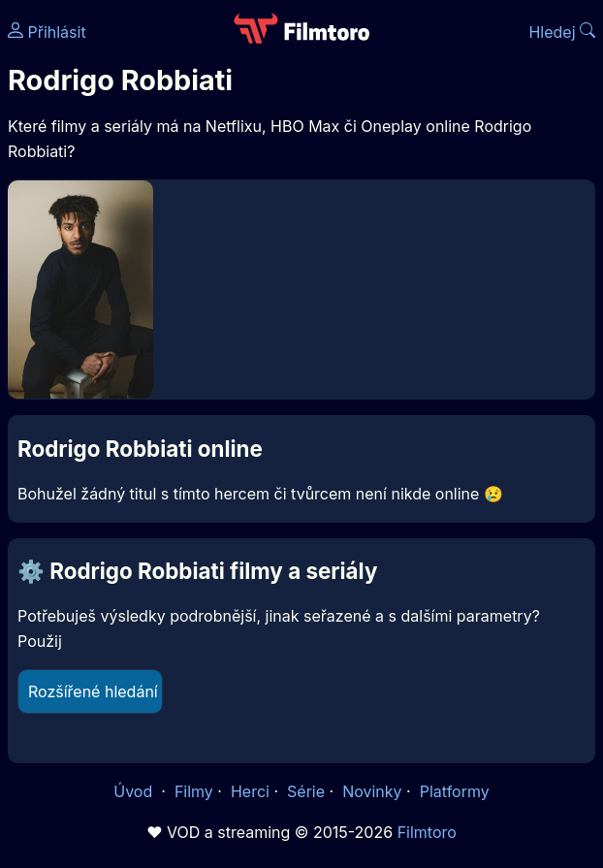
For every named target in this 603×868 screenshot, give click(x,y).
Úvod (135, 791)
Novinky (372, 791)
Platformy (455, 791)
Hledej (562, 32)
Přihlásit (47, 32)
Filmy (194, 791)
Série (306, 791)
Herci (250, 791)
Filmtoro (427, 832)
